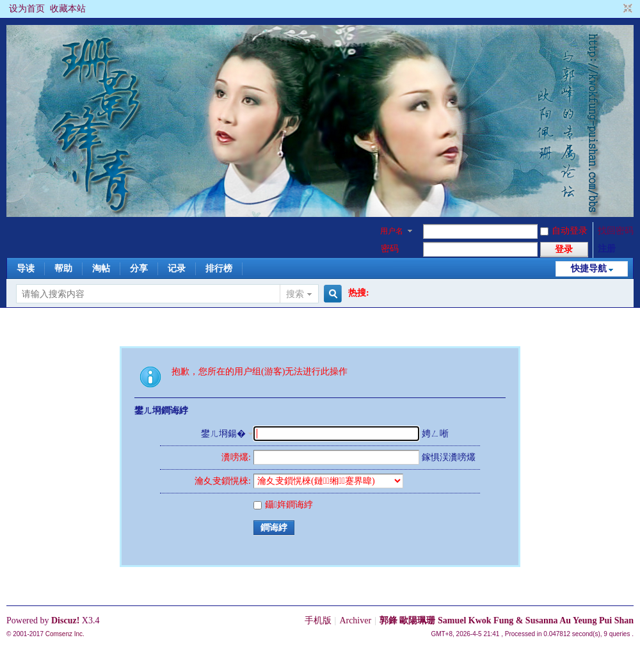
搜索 (295, 294)
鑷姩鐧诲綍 (283, 505)
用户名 (392, 231)
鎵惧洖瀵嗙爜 (449, 457)
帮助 (63, 268)
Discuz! (65, 620)
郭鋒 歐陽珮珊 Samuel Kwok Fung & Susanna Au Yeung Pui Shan (507, 620)
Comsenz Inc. (65, 634)
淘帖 (101, 268)
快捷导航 (589, 268)
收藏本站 (68, 9)
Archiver (355, 620)
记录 (177, 268)
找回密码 (616, 231)
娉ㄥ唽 (435, 434)
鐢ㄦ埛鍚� (223, 434)
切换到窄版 (626, 9)
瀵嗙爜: (236, 457)
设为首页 (27, 9)
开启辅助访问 (616, 9)
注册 (607, 249)
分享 (139, 268)
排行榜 (219, 268)
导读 (26, 268)
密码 (390, 249)
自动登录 (564, 231)
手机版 (318, 620)
